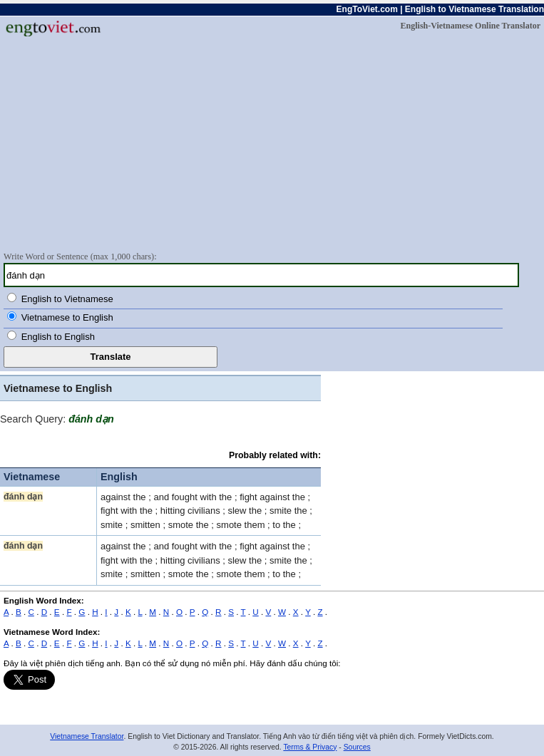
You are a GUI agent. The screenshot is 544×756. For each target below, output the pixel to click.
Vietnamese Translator (87, 736)
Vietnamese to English (67, 317)
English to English (58, 337)
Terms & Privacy (310, 747)
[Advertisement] (272, 143)
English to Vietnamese (67, 299)
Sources (357, 747)
